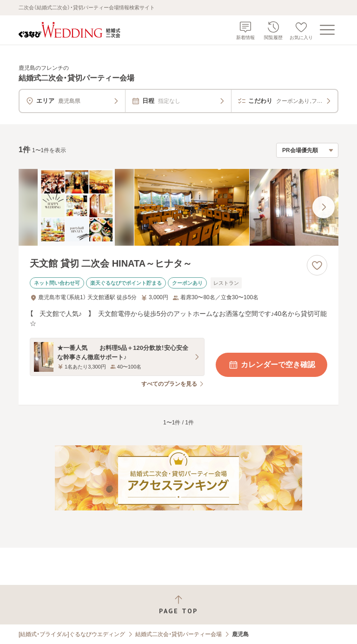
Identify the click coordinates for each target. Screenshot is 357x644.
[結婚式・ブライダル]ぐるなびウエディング (72, 634)
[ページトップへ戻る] (178, 605)
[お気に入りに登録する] (317, 265)
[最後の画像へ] (324, 207)
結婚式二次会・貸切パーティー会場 (178, 634)
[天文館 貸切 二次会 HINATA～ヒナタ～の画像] (178, 207)
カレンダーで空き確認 (271, 365)
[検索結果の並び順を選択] (307, 150)
